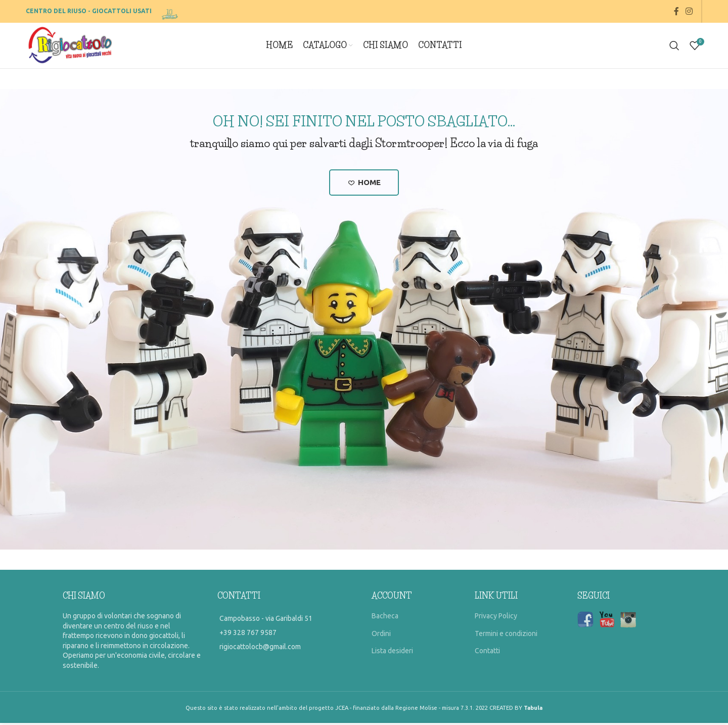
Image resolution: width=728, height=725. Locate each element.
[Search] (674, 46)
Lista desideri (392, 653)
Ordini (381, 636)
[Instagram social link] (689, 11)
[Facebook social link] (676, 11)
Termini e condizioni (506, 636)
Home (364, 183)
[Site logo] (171, 11)
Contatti (487, 653)
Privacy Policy (496, 618)
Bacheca (385, 618)
